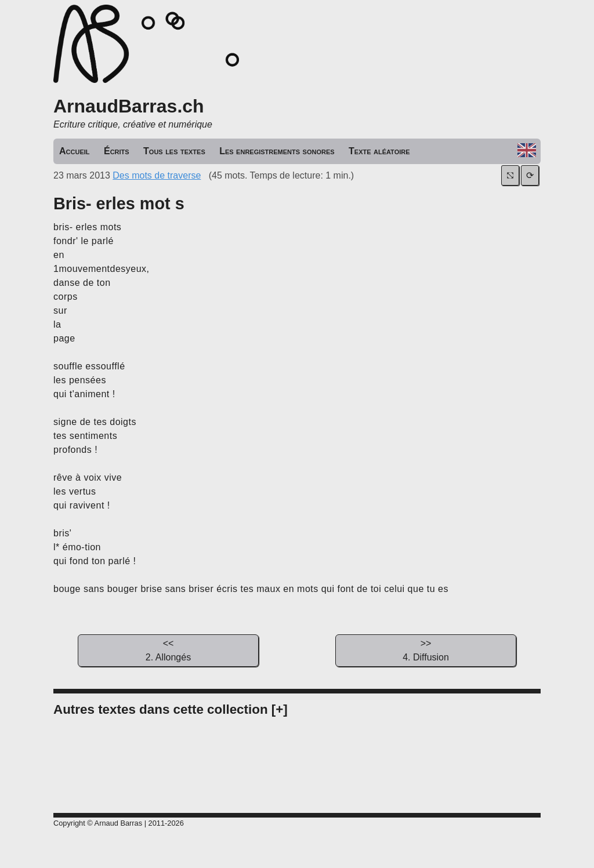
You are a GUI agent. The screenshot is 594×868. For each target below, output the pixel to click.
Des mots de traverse (157, 175)
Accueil (75, 151)
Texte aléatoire (379, 151)
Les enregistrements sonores (277, 151)
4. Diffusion (426, 649)
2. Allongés (168, 649)
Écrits (117, 151)
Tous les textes (174, 151)
